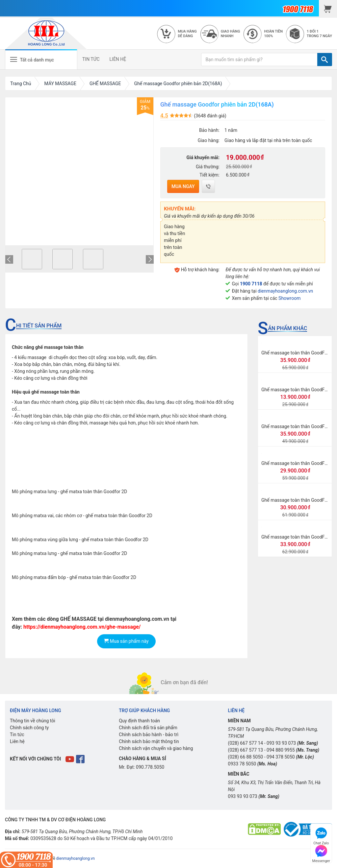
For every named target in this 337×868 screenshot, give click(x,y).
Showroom (289, 298)
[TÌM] (325, 60)
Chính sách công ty (29, 728)
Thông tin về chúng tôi (33, 721)
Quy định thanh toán (139, 721)
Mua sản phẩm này (126, 641)
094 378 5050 (281, 757)
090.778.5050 (150, 767)
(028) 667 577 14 (246, 743)
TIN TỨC (91, 59)
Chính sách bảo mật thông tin (149, 741)
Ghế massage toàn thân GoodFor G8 (298, 463)
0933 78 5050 (242, 764)
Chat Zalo (321, 835)
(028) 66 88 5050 (246, 757)
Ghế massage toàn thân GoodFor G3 (298, 537)
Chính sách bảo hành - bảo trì (149, 735)
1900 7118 (251, 284)
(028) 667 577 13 (246, 750)
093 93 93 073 (281, 743)
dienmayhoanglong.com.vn (285, 291)
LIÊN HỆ (118, 59)
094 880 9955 (281, 750)
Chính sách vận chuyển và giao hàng (156, 748)
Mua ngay (183, 186)
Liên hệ (17, 741)
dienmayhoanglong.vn (76, 858)
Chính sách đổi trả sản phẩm (148, 728)
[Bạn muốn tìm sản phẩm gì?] (259, 60)
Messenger (321, 853)
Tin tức (17, 735)
